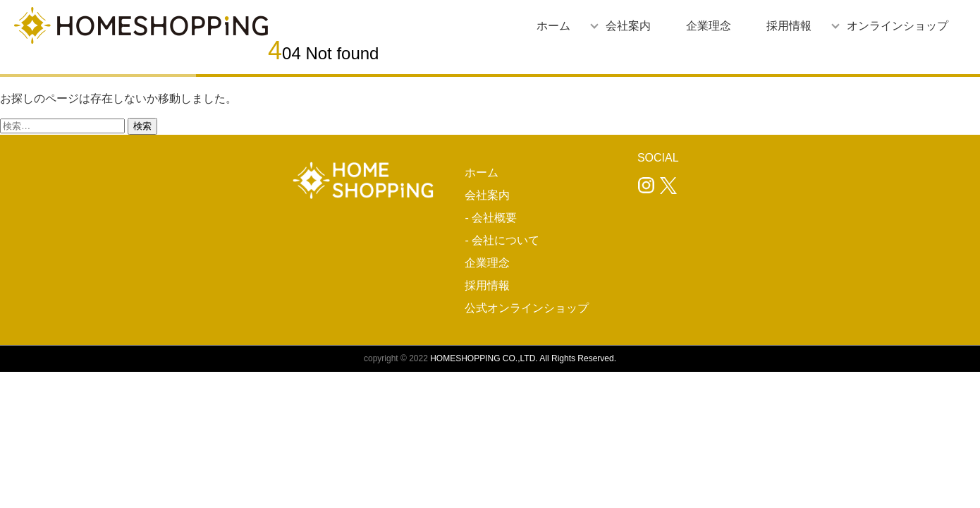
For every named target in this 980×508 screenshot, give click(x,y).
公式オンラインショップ (527, 308)
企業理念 (709, 26)
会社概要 (494, 218)
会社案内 (628, 26)
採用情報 (789, 26)
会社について (506, 240)
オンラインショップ (898, 26)
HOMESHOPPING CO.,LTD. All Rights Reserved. (523, 358)
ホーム (553, 26)
